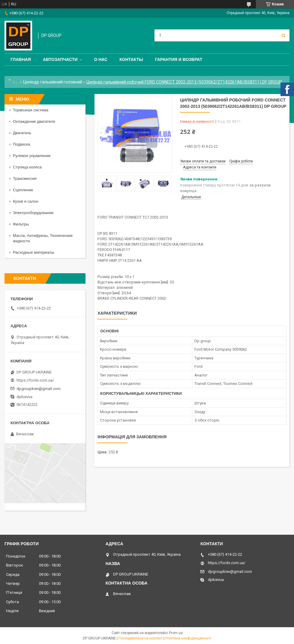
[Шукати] (283, 35)
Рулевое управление (32, 156)
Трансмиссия (25, 178)
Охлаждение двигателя (34, 121)
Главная (21, 59)
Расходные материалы (34, 252)
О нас (101, 59)
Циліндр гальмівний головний (53, 82)
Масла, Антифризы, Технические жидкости (43, 238)
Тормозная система (31, 110)
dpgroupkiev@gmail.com (39, 389)
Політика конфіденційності (188, 638)
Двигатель (22, 133)
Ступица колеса (27, 167)
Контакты (131, 59)
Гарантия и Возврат (179, 59)
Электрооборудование (33, 213)
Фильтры (21, 224)
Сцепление (23, 190)
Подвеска (22, 144)
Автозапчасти (60, 59)
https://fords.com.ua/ (35, 380)
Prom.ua (176, 633)
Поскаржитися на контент (141, 638)
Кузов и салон (25, 201)
